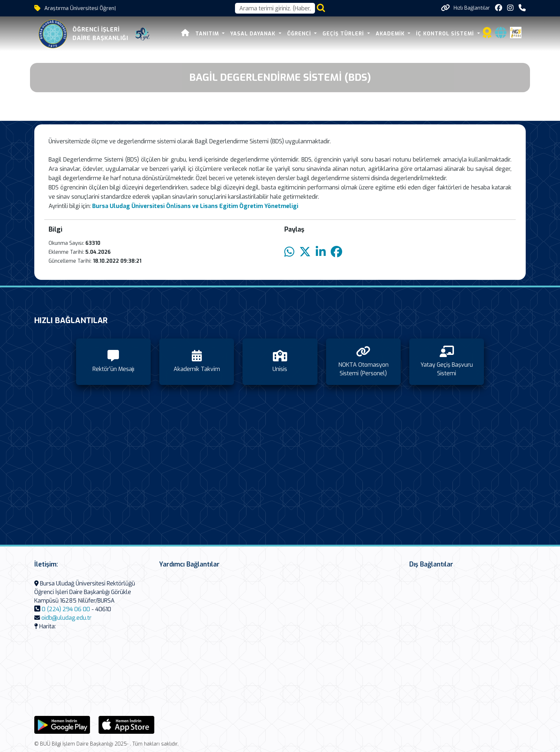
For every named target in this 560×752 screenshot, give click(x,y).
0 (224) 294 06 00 (66, 609)
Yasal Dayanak (254, 34)
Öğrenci (300, 34)
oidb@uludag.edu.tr (66, 618)
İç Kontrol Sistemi (446, 34)
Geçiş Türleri (344, 34)
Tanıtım (208, 34)
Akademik (391, 34)
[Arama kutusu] (275, 8)
